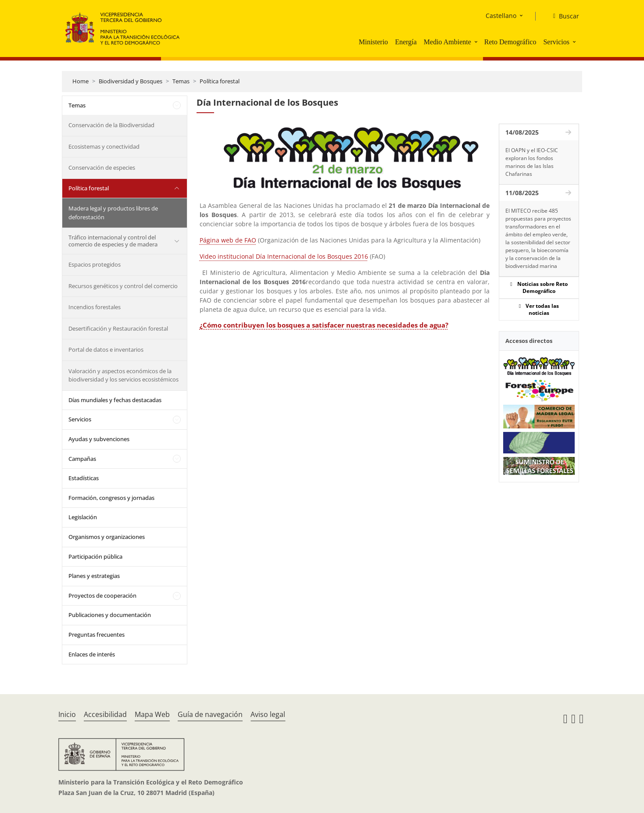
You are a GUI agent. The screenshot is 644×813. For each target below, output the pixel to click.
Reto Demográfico (510, 42)
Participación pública (95, 556)
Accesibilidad (105, 714)
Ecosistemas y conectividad (104, 146)
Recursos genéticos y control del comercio (123, 286)
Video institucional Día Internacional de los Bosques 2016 (284, 256)
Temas (181, 81)
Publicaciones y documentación (110, 615)
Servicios (556, 42)
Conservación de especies (102, 168)
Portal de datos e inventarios (106, 349)
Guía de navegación (210, 714)
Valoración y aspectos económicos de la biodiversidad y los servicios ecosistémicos (123, 375)
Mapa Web (152, 714)
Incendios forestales (95, 307)
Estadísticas (84, 478)
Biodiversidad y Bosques (131, 81)
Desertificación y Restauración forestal (118, 328)
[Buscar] (563, 16)
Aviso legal (268, 714)
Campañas (82, 459)
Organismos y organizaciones (107, 537)
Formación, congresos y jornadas (111, 498)
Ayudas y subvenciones (99, 439)
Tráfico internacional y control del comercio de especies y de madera (113, 241)
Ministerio (374, 42)
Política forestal (220, 81)
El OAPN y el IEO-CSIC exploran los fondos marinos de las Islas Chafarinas (532, 162)
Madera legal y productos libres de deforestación (113, 213)
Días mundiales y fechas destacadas (115, 400)
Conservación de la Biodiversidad (111, 125)
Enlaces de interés (92, 654)
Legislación (83, 517)
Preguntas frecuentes (97, 635)
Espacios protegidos (95, 264)
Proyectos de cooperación (102, 595)
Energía (406, 42)
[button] (477, 42)
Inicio (67, 714)
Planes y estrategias (94, 576)
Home (80, 81)
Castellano (501, 16)
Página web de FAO (228, 240)
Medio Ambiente (447, 42)
